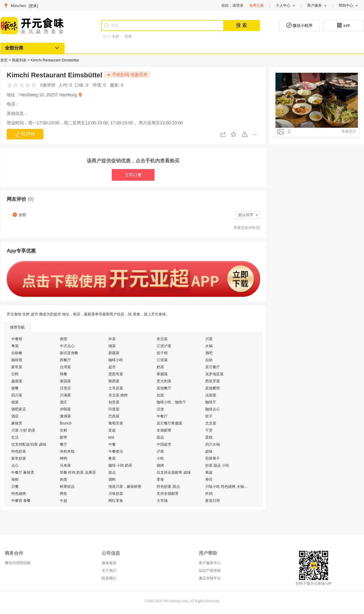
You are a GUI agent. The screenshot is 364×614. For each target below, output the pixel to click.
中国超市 (164, 444)
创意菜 (114, 402)
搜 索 (242, 25)
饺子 (209, 416)
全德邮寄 (164, 430)
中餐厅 (162, 416)
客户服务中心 (210, 563)
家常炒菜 (19, 458)
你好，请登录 (232, 6)
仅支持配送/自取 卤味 (29, 444)
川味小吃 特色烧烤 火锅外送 (228, 487)
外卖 (112, 339)
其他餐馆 (213, 388)
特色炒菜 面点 (168, 487)
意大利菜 (164, 381)
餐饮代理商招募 (18, 563)
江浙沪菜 (164, 346)
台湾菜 (65, 367)
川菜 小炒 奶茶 (23, 430)
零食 (160, 480)
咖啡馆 (17, 360)
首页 (4, 60)
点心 (15, 465)
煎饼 (128, 36)
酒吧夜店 (19, 409)
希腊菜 (162, 374)
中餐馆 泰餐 (21, 501)
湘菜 (112, 346)
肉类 (64, 480)
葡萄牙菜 (116, 423)
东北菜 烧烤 (118, 395)
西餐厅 (65, 360)
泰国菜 (65, 381)
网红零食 (116, 501)
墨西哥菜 (116, 374)
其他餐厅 (164, 388)
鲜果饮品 (67, 487)
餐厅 (64, 444)
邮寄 (64, 437)
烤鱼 (64, 494)
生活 (15, 437)
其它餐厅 (213, 367)
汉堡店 (65, 388)
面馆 (64, 339)
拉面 (160, 395)
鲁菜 (112, 458)
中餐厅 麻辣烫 (23, 472)
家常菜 (17, 367)
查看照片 (349, 131)
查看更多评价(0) (247, 228)
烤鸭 (64, 458)
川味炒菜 (116, 494)
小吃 (160, 458)
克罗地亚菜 (214, 374)
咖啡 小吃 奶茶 (120, 465)
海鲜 (15, 480)
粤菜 (15, 346)
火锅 (209, 346)
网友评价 (20, 199)
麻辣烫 (17, 423)
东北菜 (162, 339)
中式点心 (67, 346)
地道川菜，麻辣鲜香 (125, 487)
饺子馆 (162, 353)
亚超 (112, 430)
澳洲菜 (65, 416)
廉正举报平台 (210, 578)
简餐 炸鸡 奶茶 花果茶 (78, 472)
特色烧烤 (19, 494)
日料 (15, 374)
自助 (209, 360)
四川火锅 (213, 444)
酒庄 (64, 402)
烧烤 (160, 465)
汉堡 (160, 409)
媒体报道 (109, 563)
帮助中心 (348, 6)
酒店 (15, 416)
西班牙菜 (213, 381)
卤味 (209, 451)
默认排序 (249, 215)
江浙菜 (162, 360)
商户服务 (317, 6)
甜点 (112, 472)
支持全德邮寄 (168, 494)
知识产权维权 (210, 571)
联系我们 (109, 578)
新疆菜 (114, 353)
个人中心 (286, 6)
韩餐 (64, 374)
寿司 (209, 480)
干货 (209, 430)
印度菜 (114, 409)
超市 (112, 367)
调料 (112, 480)
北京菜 (211, 423)
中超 (64, 501)
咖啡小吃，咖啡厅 (171, 402)
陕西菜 (114, 381)
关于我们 (109, 571)
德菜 (15, 402)
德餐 (15, 388)
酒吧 (209, 353)
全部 (19, 215)
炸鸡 (209, 494)
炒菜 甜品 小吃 (217, 465)
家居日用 (213, 501)
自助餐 (17, 353)
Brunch (66, 423)
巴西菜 (114, 416)
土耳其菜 (116, 388)
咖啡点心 (213, 409)
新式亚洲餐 (69, 353)
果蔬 (209, 472)
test (111, 437)
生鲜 (115, 36)
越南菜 (17, 381)
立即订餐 (133, 175)
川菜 (209, 339)
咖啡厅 (211, 402)
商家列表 (20, 60)
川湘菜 (65, 395)
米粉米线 (67, 451)
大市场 (162, 501)
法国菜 (211, 395)
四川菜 (17, 395)
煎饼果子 (213, 458)
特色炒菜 (19, 451)
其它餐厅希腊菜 (169, 423)
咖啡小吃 (116, 360)
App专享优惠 (21, 251)
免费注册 (257, 6)
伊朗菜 (65, 409)
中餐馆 (17, 339)
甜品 (160, 437)
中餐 (112, 444)
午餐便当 (116, 451)
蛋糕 (209, 437)
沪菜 (160, 451)
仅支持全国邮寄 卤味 (174, 472)
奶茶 (160, 367)
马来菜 (65, 465)
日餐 (15, 487)
